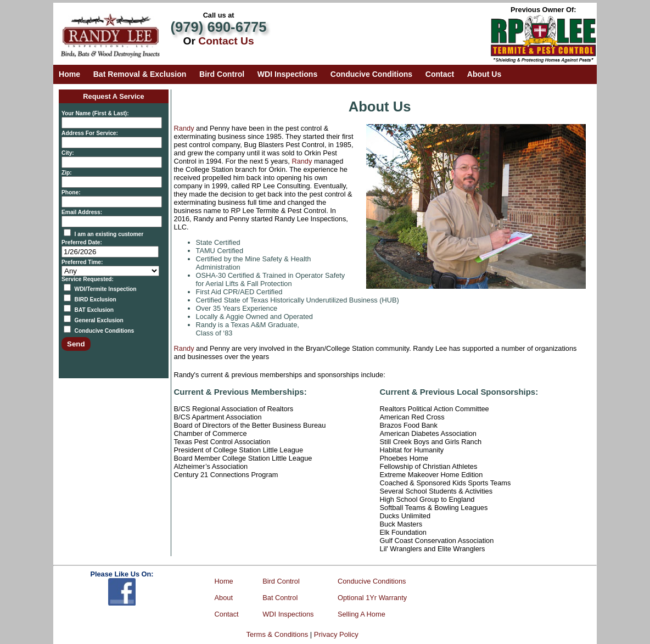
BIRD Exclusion (96, 299)
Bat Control (280, 598)
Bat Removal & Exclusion (140, 74)
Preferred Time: (82, 262)
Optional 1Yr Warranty (372, 598)
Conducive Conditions (371, 74)
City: (68, 153)
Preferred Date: (82, 242)
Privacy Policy (336, 634)
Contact (440, 74)
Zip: (67, 173)
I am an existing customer (109, 234)
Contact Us (226, 41)
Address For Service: (90, 133)
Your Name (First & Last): (95, 113)
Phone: (71, 192)
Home (69, 74)
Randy (184, 128)
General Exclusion (99, 320)
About (224, 598)
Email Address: (82, 212)
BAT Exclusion (94, 310)
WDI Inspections (288, 74)
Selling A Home (362, 614)
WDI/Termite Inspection (106, 289)
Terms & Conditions (278, 634)
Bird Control (222, 74)
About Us (484, 74)
